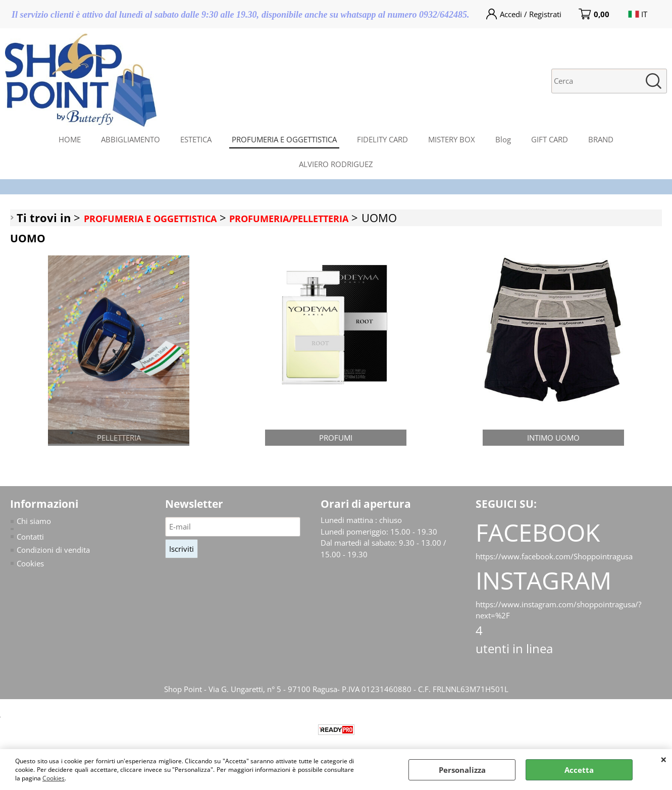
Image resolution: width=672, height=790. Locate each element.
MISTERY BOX (452, 139)
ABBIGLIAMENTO (131, 139)
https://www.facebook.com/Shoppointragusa (554, 556)
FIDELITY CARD (382, 139)
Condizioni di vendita (53, 550)
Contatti (30, 537)
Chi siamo (34, 521)
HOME (70, 139)
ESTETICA (196, 139)
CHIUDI (664, 759)
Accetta (579, 770)
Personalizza (462, 770)
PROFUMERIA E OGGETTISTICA (284, 139)
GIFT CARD (550, 139)
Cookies (54, 778)
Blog (503, 139)
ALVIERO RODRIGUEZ (336, 164)
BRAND (601, 139)
